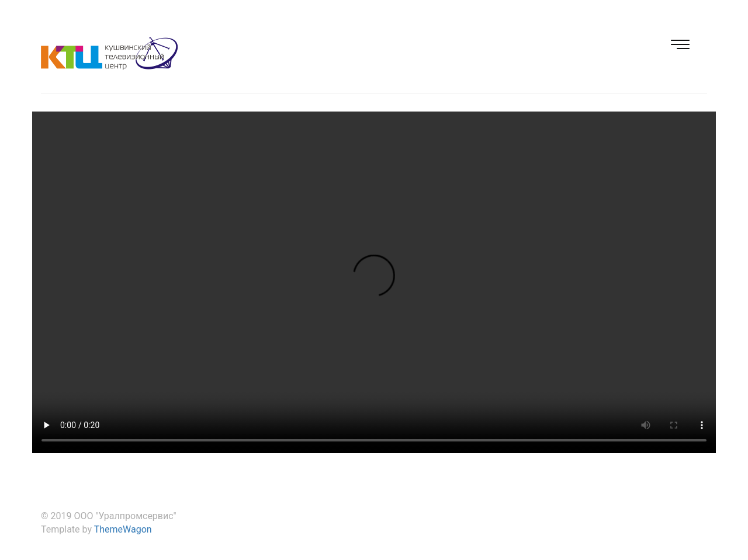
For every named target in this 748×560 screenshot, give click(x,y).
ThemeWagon (123, 529)
